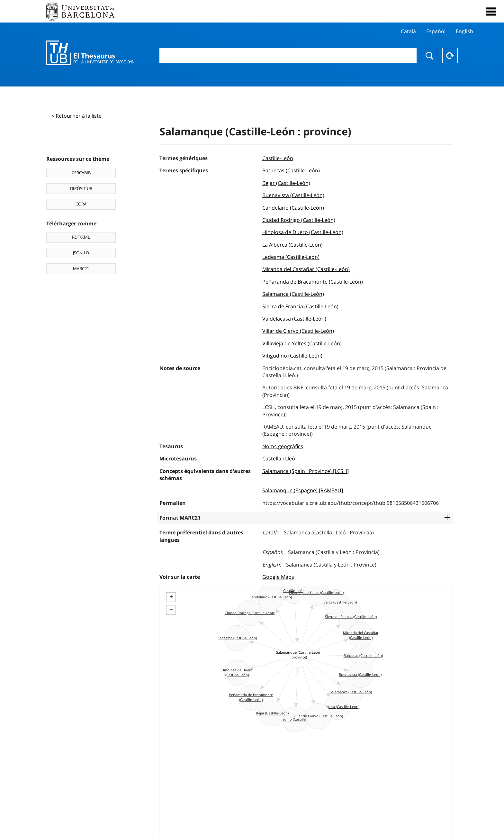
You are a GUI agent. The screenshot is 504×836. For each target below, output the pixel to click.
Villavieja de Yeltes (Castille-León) (302, 343)
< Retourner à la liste (76, 116)
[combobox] (288, 56)
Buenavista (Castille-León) (293, 195)
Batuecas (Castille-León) (291, 170)
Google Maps (278, 577)
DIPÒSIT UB (81, 188)
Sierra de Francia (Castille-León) (300, 306)
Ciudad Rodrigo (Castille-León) (299, 220)
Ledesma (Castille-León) (291, 257)
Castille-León (278, 158)
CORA (81, 204)
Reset (450, 56)
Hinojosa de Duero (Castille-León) (303, 232)
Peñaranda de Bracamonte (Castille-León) (313, 282)
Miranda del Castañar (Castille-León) (306, 269)
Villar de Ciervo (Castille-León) (298, 331)
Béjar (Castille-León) (286, 183)
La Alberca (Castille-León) (292, 245)
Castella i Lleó (279, 459)
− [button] (171, 609)
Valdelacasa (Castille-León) (294, 319)
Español (436, 31)
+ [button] (171, 596)
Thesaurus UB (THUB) (90, 53)
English (464, 31)
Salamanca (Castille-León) (293, 294)
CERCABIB (81, 173)
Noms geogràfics (283, 446)
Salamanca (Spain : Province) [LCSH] (306, 471)
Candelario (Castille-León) (293, 208)
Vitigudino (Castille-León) (292, 356)
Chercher (429, 56)
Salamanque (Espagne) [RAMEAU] (303, 490)
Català (408, 31)
